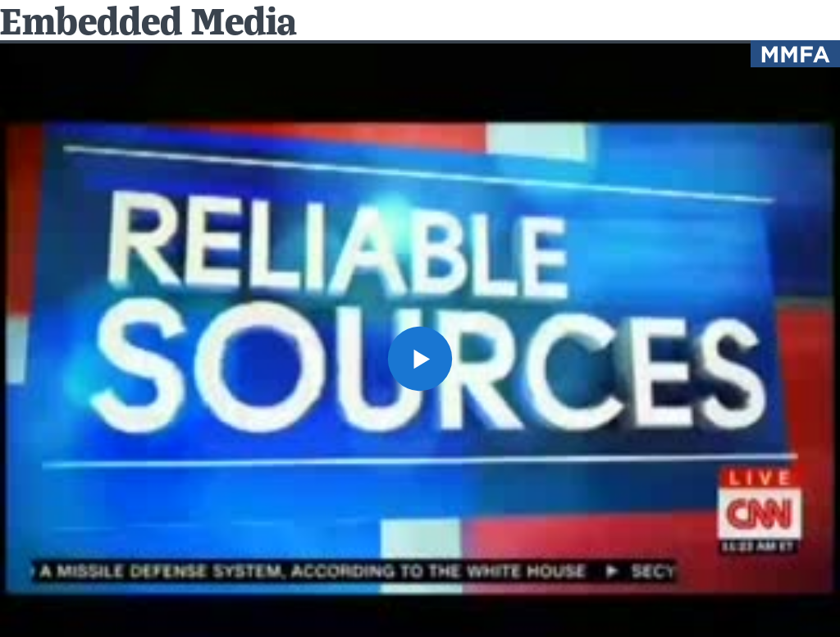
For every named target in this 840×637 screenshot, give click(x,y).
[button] (420, 359)
